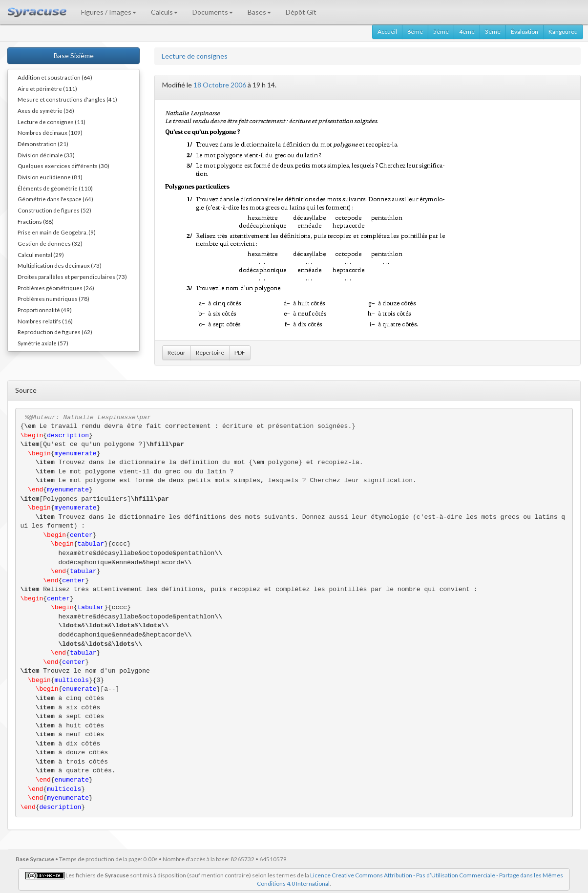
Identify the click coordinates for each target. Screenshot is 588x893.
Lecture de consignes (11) (52, 122)
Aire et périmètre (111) (47, 88)
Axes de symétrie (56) (46, 110)
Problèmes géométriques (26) (56, 288)
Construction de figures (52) (54, 210)
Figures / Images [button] (109, 12)
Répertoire (210, 352)
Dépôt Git (301, 12)
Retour (177, 352)
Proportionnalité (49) (45, 310)
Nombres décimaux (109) (50, 132)
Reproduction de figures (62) (55, 332)
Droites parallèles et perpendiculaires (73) (72, 276)
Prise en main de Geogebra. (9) (57, 232)
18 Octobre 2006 (220, 85)
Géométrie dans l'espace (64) (55, 199)
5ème (441, 32)
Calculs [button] (164, 12)
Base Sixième (74, 55)
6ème (415, 32)
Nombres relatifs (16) (45, 321)
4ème (467, 32)
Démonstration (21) (43, 144)
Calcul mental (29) (41, 255)
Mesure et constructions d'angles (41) (67, 99)
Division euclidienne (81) (50, 177)
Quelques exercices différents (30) (63, 166)
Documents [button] (213, 12)
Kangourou (563, 32)
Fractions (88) (36, 221)
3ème (493, 32)
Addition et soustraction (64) (55, 77)
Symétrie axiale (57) (43, 343)
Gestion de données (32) (50, 243)
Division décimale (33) (46, 155)
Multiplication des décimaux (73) (60, 265)
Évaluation (525, 32)
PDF (240, 352)
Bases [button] (259, 12)
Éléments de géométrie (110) (55, 188)
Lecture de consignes (195, 56)
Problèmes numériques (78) (53, 298)
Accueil (387, 32)
